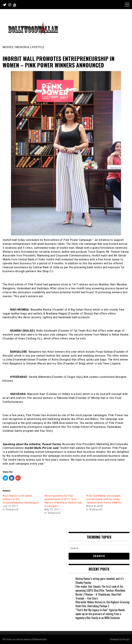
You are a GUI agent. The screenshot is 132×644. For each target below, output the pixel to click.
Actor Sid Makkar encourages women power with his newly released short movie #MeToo (104, 499)
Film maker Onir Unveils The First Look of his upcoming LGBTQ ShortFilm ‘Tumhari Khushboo (100, 588)
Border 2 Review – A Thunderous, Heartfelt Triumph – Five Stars (98, 596)
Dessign (126, 639)
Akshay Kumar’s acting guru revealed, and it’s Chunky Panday (100, 581)
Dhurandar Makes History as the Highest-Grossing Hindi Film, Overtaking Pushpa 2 (102, 604)
